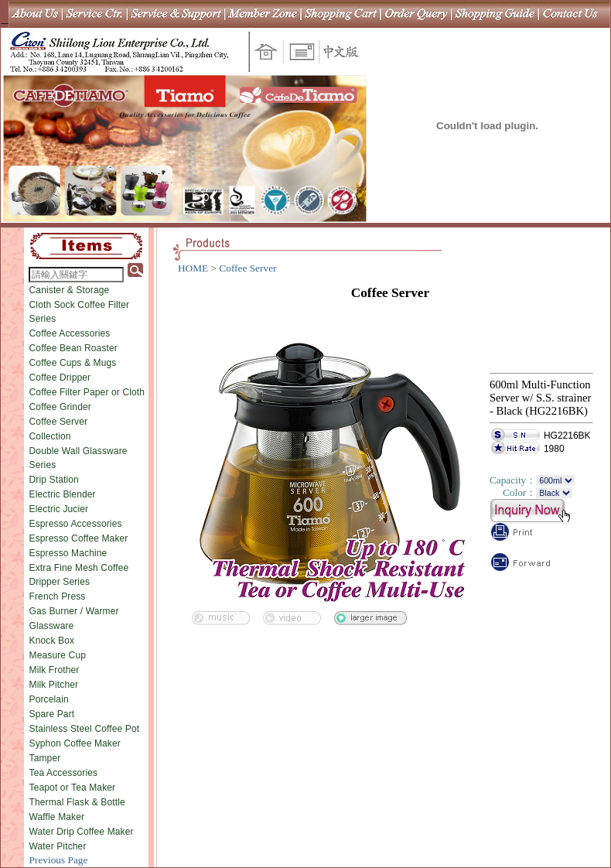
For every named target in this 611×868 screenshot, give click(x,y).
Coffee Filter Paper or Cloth (87, 392)
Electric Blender (63, 494)
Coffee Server (59, 422)
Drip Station (54, 480)
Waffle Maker (57, 817)
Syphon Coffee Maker (75, 743)
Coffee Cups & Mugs (73, 363)
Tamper (45, 758)
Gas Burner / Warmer (74, 611)
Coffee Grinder (60, 407)
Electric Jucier (59, 509)
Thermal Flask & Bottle (77, 802)
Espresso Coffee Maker (79, 538)
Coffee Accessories (70, 333)
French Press (58, 596)
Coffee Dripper (60, 378)
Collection (50, 436)
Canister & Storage (70, 290)
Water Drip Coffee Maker (82, 832)
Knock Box (52, 641)
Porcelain (49, 699)
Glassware (52, 626)
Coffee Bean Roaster (73, 348)
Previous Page (59, 860)
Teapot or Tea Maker (73, 788)
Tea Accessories (64, 773)
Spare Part (52, 714)
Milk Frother (55, 670)
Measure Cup (58, 655)
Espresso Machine (68, 553)
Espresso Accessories (76, 524)
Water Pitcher (58, 846)
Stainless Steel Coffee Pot (85, 729)
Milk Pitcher (54, 685)
